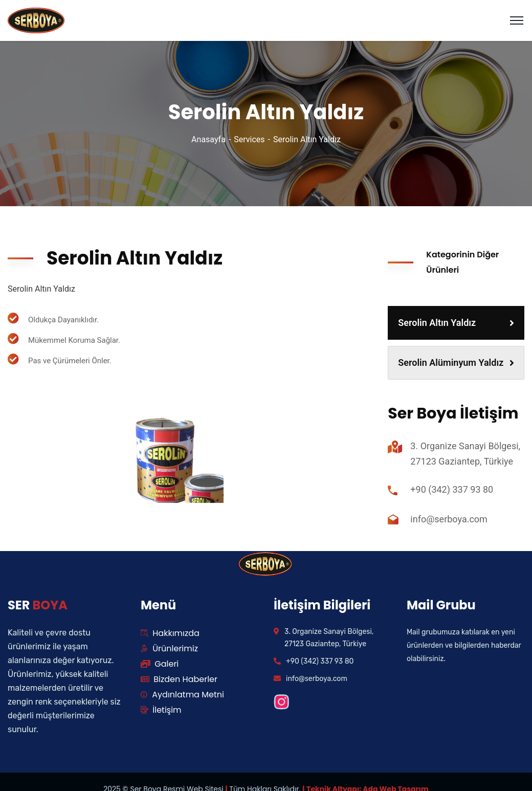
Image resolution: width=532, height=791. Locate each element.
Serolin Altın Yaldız (456, 323)
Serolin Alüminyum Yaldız (456, 362)
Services (249, 139)
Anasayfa (208, 139)
